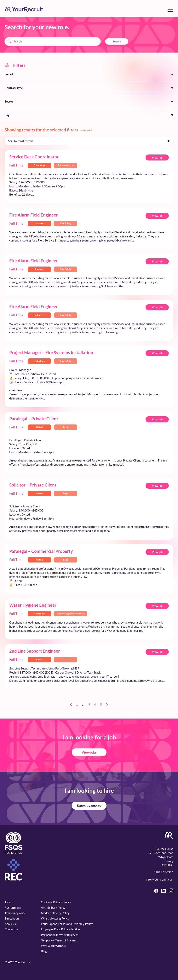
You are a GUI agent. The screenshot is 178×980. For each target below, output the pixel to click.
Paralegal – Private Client (34, 419)
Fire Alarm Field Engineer (34, 215)
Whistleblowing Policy (55, 918)
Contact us (11, 929)
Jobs (8, 902)
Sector (9, 101)
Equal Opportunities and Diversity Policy (67, 924)
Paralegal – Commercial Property (41, 551)
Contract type (14, 88)
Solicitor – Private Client (33, 485)
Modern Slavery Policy (55, 913)
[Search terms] (53, 41)
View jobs (89, 752)
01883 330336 (164, 872)
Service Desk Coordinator (34, 157)
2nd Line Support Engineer (35, 651)
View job (157, 158)
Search (117, 41)
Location (10, 74)
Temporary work (15, 913)
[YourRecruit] (24, 10)
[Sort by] (89, 141)
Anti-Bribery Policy (53, 908)
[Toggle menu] (170, 10)
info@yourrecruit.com (160, 879)
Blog (44, 951)
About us (10, 924)
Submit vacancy (89, 806)
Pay (7, 115)
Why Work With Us (53, 946)
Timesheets (12, 918)
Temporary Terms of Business (60, 940)
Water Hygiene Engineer (33, 605)
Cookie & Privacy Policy (56, 902)
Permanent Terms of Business (60, 935)
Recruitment (13, 908)
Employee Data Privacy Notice (60, 929)
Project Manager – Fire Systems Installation (51, 352)
